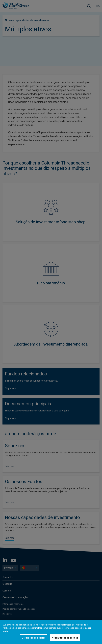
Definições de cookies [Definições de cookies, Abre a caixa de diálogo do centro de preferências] (34, 638)
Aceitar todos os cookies (65, 638)
